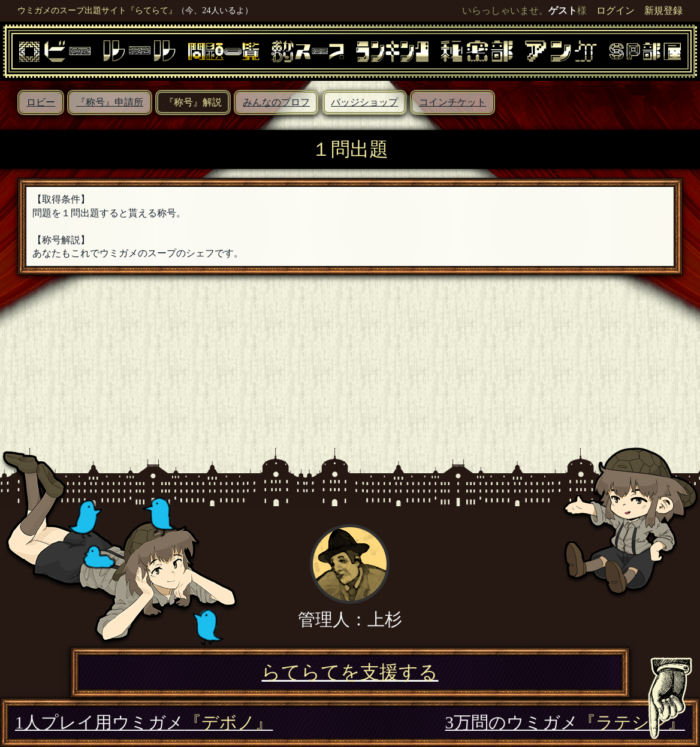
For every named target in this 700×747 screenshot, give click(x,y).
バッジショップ (364, 102)
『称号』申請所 (110, 102)
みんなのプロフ (276, 102)
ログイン (615, 10)
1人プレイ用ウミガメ (144, 722)
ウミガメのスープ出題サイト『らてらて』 (97, 10)
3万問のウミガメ (565, 722)
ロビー (41, 102)
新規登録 (663, 10)
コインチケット (452, 102)
